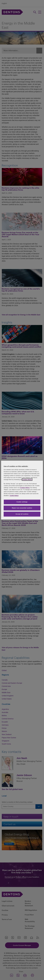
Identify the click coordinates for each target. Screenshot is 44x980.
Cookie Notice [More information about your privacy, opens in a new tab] (14, 496)
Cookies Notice (27, 480)
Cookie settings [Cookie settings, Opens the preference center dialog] (22, 502)
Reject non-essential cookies (22, 508)
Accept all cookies (22, 514)
